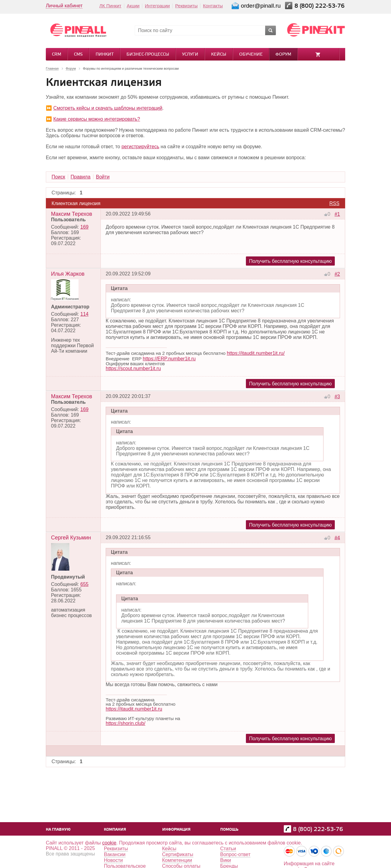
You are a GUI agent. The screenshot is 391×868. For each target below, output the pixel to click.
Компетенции (177, 860)
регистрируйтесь (141, 147)
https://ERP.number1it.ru (169, 359)
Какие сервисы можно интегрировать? (97, 119)
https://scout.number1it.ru (133, 368)
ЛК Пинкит (110, 6)
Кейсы (219, 55)
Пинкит (105, 55)
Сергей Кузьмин (71, 538)
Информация (176, 830)
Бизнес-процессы (148, 55)
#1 (337, 214)
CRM (57, 55)
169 (84, 227)
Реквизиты (186, 6)
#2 (337, 274)
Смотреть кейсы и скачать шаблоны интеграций (108, 108)
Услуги (190, 55)
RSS (334, 203)
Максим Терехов (72, 214)
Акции (133, 6)
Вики (226, 860)
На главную (58, 830)
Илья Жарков (68, 274)
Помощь (229, 830)
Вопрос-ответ (235, 854)
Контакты (213, 6)
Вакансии (115, 854)
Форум (283, 55)
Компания (115, 830)
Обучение (251, 55)
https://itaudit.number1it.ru (134, 709)
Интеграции (157, 6)
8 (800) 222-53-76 (320, 6)
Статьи (228, 849)
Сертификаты (178, 854)
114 (84, 314)
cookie (109, 843)
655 (84, 584)
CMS (78, 55)
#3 (337, 397)
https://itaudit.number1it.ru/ (256, 353)
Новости (113, 860)
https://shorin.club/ (126, 723)
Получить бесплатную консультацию (290, 261)
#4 (337, 537)
